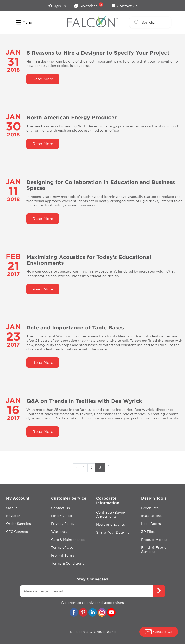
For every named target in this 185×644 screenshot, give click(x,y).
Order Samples (18, 524)
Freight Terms (63, 555)
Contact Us (125, 6)
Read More (43, 79)
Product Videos (154, 540)
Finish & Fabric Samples (154, 550)
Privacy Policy (63, 524)
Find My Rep (61, 516)
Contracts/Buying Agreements (111, 514)
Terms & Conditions (68, 563)
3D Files (148, 532)
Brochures (150, 508)
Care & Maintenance (68, 540)
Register (13, 516)
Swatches (89, 5)
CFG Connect (17, 532)
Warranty (59, 532)
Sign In (57, 6)
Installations (151, 516)
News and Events (110, 524)
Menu (24, 22)
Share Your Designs (113, 532)
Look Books (151, 524)
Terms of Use (62, 547)
